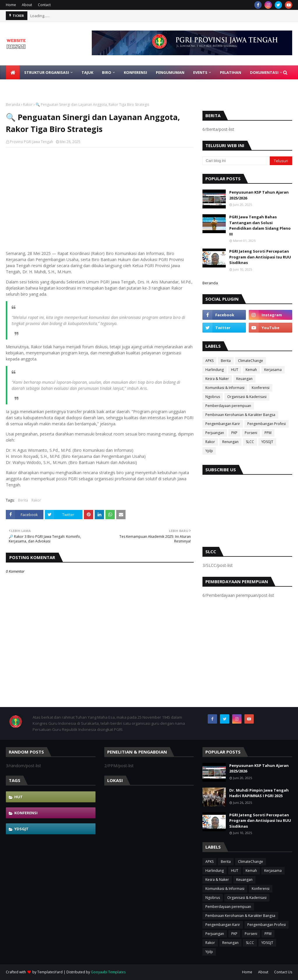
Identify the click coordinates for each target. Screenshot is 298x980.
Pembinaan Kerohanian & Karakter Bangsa (240, 415)
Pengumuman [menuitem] (170, 72)
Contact (44, 5)
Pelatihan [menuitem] (231, 72)
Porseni (251, 433)
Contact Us (283, 972)
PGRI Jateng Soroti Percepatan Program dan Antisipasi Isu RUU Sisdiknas (260, 257)
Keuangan (244, 379)
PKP (234, 433)
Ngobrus (213, 397)
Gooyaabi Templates (108, 972)
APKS (209, 361)
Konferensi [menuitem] (135, 72)
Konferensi (261, 388)
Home (11, 5)
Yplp (209, 451)
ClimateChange (251, 361)
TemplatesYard (50, 972)
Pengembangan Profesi (267, 424)
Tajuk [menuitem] (87, 72)
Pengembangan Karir (223, 424)
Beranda (13, 105)
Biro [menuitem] (107, 72)
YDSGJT (267, 442)
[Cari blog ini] (236, 161)
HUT (235, 370)
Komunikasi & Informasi (225, 388)
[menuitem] (13, 72)
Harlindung (215, 370)
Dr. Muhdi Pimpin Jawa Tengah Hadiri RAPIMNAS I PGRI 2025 (259, 793)
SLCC (250, 442)
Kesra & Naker (217, 379)
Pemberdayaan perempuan (228, 406)
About (27, 5)
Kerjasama (273, 370)
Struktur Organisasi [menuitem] (47, 72)
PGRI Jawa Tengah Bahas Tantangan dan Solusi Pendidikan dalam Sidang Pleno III (260, 225)
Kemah (251, 370)
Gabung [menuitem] (19, 86)
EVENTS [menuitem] (200, 72)
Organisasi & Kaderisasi (247, 397)
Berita (23, 500)
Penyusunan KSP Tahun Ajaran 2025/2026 (259, 195)
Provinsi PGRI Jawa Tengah (31, 142)
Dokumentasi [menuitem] (264, 72)
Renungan (230, 442)
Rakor (28, 105)
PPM (268, 433)
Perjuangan (215, 433)
